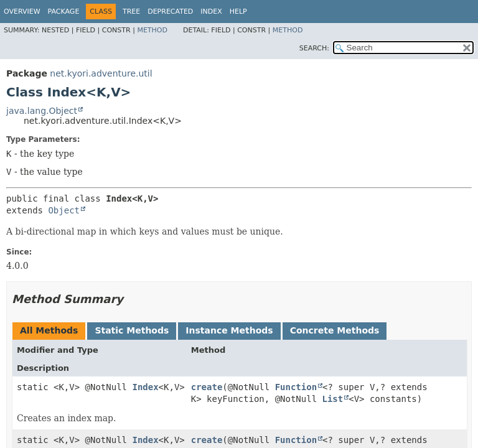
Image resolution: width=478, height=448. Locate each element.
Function (296, 387)
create (207, 387)
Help (238, 12)
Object (64, 210)
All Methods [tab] (49, 330)
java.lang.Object (42, 111)
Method (152, 30)
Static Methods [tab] (132, 330)
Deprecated (170, 12)
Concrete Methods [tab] (335, 330)
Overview (22, 12)
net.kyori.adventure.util (101, 73)
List (332, 399)
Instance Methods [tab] (229, 330)
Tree (131, 12)
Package (64, 12)
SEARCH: (314, 48)
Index (211, 12)
